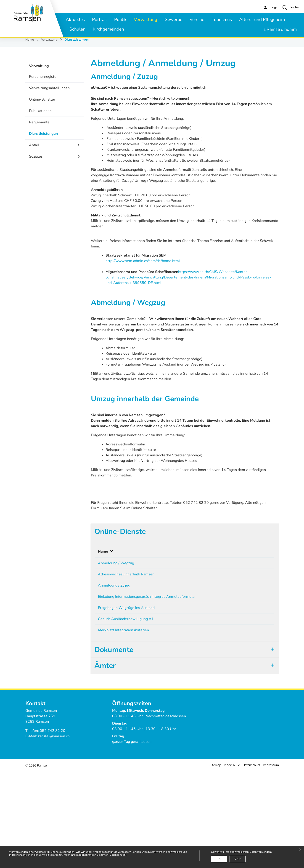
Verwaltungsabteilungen (49, 174)
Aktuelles (75, 20)
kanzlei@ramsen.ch (54, 833)
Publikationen (40, 197)
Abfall (34, 231)
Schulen (77, 29)
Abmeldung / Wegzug (116, 649)
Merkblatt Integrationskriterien (123, 725)
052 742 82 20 (53, 828)
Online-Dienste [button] (120, 617)
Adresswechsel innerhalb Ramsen (126, 662)
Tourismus (222, 20)
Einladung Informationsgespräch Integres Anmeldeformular (147, 687)
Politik (120, 20)
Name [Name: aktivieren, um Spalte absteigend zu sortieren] (103, 637)
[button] (291, 7)
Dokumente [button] (114, 747)
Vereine (197, 20)
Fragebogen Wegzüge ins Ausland (126, 700)
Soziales (36, 242)
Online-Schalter (42, 185)
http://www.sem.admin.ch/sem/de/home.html (145, 347)
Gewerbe (173, 20)
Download (259, 649)
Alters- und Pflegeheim (262, 20)
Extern (260, 713)
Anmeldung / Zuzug (114, 674)
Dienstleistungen (43, 221)
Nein (238, 859)
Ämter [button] (105, 763)
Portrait (99, 20)
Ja (219, 859)
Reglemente (39, 208)
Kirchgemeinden (108, 29)
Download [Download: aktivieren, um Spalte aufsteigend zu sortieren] (248, 637)
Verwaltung (145, 20)
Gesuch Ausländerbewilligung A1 (126, 713)
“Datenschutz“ (117, 855)
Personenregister (43, 162)
